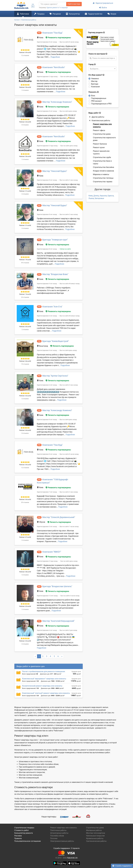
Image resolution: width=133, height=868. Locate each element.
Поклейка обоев (57, 836)
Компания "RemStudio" (54, 67)
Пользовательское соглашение (28, 841)
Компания (96, 87)
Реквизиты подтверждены (58, 38)
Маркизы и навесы (101, 174)
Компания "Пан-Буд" (53, 33)
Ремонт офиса (99, 130)
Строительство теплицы (103, 178)
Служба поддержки (122, 866)
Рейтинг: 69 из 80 (25, 52)
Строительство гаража (103, 182)
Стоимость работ (22, 830)
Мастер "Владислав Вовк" (55, 274)
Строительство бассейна (104, 167)
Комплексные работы (100, 121)
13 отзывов (25, 364)
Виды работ (94, 113)
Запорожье (99, 198)
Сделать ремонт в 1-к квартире (57, 8)
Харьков (103, 196)
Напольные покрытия (95, 836)
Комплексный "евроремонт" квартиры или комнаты (44, 679)
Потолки (54, 838)
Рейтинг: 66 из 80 (25, 327)
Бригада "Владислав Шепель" (57, 586)
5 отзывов (25, 575)
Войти (103, 8)
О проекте (75, 848)
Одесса (111, 196)
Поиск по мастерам (97, 54)
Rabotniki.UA (72, 858)
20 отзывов (25, 502)
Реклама (18, 836)
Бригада (95, 84)
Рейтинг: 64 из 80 (25, 122)
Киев (91, 196)
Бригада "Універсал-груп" (55, 240)
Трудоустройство (94, 14)
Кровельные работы (95, 838)
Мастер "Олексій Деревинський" (59, 517)
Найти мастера (74, 4)
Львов (91, 198)
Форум (112, 14)
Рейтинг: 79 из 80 (25, 260)
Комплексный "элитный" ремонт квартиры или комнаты (46, 693)
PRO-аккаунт (97, 101)
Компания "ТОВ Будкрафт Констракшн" (53, 481)
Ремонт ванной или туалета (101, 152)
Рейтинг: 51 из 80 (25, 191)
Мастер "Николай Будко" (55, 171)
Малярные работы (94, 830)
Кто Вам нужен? (97, 75)
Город (91, 64)
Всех (93, 96)
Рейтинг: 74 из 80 (25, 294)
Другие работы (97, 117)
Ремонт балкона (100, 144)
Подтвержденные (99, 98)
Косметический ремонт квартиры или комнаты (42, 686)
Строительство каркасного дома (104, 139)
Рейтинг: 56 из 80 (25, 87)
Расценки (55, 14)
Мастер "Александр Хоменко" (57, 102)
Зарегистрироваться (103, 3)
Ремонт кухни (99, 147)
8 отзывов (25, 125)
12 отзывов (25, 55)
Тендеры (39, 14)
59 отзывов (25, 263)
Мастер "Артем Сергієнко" (55, 376)
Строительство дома (102, 134)
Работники (23, 14)
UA (33, 4)
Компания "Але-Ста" (52, 307)
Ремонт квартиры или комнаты (102, 125)
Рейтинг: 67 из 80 (25, 537)
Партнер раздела (95, 33)
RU (33, 6)
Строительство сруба (102, 157)
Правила (18, 838)
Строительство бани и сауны (102, 162)
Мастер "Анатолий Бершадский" (59, 621)
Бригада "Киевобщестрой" (56, 341)
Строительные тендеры (24, 828)
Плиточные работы (58, 830)
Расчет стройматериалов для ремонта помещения (44, 671)
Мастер (94, 81)
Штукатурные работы (59, 833)
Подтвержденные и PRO (101, 104)
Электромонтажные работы (62, 841)
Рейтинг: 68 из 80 (25, 572)
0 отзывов (25, 194)
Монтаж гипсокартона (96, 833)
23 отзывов (25, 297)
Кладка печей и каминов (103, 171)
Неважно (95, 79)
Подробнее (55, 57)
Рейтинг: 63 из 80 (25, 396)
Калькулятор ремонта (24, 833)
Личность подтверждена (57, 107)
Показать (94, 92)
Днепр (96, 196)
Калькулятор (73, 14)
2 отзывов (25, 90)
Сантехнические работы (96, 841)
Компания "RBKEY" (52, 552)
